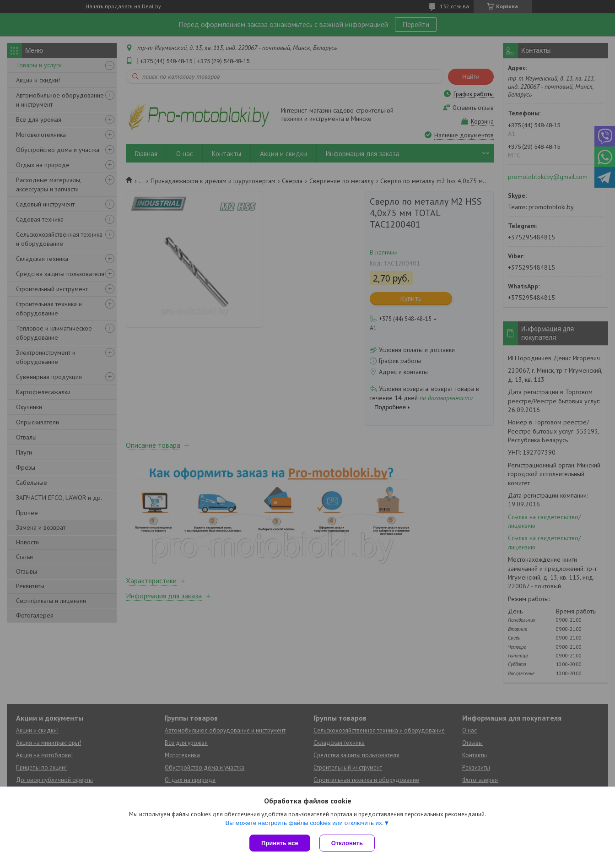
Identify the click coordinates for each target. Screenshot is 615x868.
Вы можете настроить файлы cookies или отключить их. (304, 823)
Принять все (280, 843)
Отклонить (347, 843)
